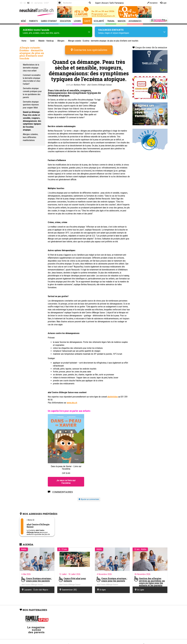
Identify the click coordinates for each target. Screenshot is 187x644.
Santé (87, 21)
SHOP (46, 3)
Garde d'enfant (49, 21)
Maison (122, 21)
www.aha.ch (72, 399)
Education (65, 21)
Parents (33, 21)
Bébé (24, 21)
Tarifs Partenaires (117, 3)
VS (32, 3)
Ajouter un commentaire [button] (89, 496)
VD (21, 3)
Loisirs (77, 21)
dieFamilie (39, 3)
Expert (98, 3)
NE (28, 3)
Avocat (105, 3)
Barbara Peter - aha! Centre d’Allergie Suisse (93, 81)
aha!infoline (113, 393)
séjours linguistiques (121, 32)
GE (25, 3)
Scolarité (99, 21)
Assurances (135, 21)
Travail (111, 21)
